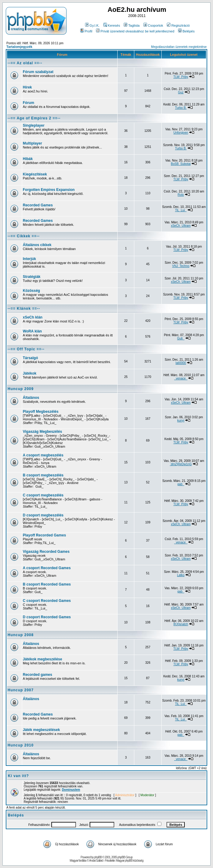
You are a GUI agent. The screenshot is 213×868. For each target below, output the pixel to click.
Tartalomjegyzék (19, 47)
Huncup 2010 (21, 745)
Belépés (186, 31)
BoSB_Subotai (181, 164)
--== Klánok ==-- (24, 309)
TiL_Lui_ (181, 210)
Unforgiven (181, 133)
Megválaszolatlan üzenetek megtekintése (179, 47)
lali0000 (181, 363)
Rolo (181, 195)
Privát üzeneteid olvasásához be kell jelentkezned (135, 31)
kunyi (181, 421)
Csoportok (153, 25)
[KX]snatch (181, 624)
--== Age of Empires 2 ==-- (34, 118)
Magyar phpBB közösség (129, 861)
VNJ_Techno (181, 266)
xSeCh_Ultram (181, 226)
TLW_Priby (181, 77)
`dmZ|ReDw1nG (181, 464)
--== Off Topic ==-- (26, 349)
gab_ (181, 484)
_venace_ (181, 378)
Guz (181, 92)
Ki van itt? (18, 776)
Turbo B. (181, 108)
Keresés (112, 25)
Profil (86, 31)
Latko (181, 575)
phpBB (98, 857)
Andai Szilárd (96, 861)
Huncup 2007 (21, 690)
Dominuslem (71, 790)
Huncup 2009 (21, 389)
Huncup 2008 (21, 635)
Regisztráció (178, 25)
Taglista (132, 25)
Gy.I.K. (92, 25)
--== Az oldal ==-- (25, 63)
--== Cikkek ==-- (24, 236)
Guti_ (181, 338)
